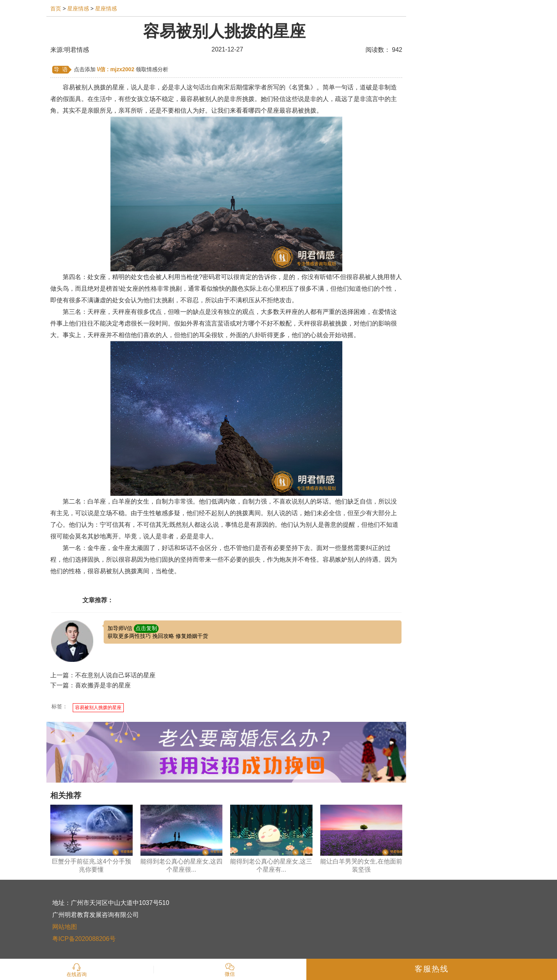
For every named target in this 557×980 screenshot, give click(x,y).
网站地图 (65, 927)
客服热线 (432, 969)
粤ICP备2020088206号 (84, 939)
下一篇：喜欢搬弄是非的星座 (91, 685)
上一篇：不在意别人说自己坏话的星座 (103, 675)
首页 (56, 9)
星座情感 (78, 9)
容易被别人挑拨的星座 (98, 708)
